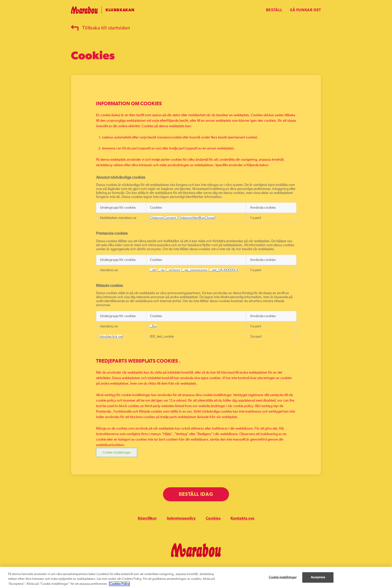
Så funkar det (305, 10)
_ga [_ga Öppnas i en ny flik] (162, 270)
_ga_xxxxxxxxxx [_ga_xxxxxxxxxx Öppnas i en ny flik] (195, 270)
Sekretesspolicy (181, 518)
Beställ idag (196, 494)
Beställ (274, 10)
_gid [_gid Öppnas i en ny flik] (154, 270)
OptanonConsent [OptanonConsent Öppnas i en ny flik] (163, 218)
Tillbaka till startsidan (100, 28)
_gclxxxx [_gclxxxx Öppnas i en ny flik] (174, 270)
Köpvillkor (147, 518)
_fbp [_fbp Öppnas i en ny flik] (153, 326)
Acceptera (318, 580)
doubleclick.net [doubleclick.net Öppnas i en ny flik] (111, 337)
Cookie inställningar (117, 452)
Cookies (213, 518)
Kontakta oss (242, 518)
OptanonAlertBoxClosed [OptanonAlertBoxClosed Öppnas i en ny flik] (197, 218)
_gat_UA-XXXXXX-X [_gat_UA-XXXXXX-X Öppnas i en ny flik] (224, 270)
